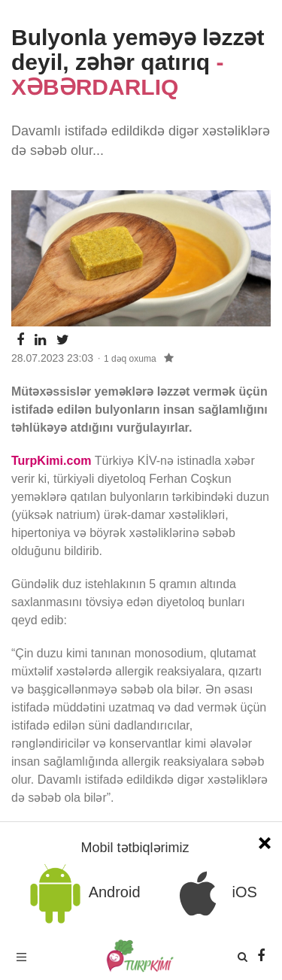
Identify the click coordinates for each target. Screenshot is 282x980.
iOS (212, 894)
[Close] (265, 841)
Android (82, 894)
